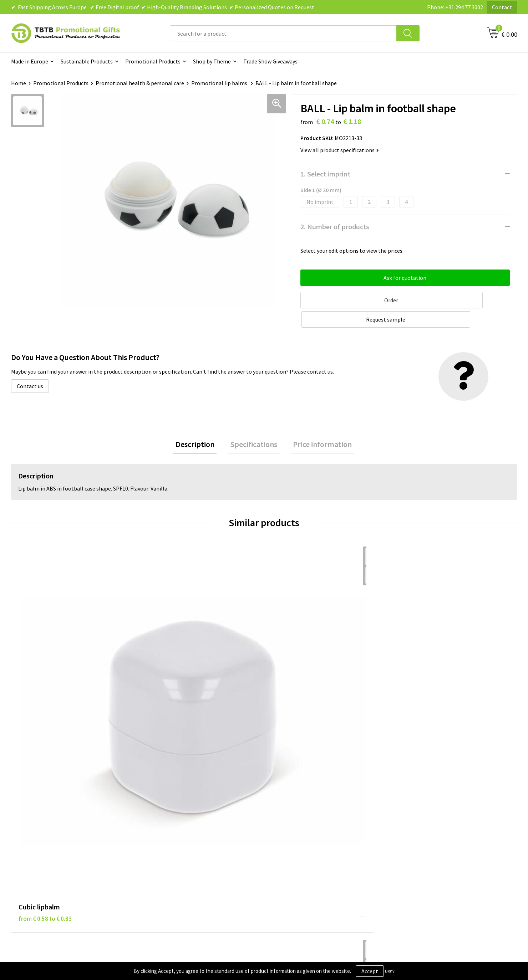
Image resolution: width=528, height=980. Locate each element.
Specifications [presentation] (254, 424)
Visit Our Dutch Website (427, 816)
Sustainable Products (87, 61)
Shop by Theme (212, 61)
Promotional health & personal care (140, 83)
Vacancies (410, 794)
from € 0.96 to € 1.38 (171, 663)
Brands (281, 783)
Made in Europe (30, 61)
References (412, 805)
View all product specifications (340, 150)
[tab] (200, 424)
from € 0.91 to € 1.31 (298, 663)
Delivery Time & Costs (174, 794)
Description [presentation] (200, 424)
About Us (410, 783)
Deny (390, 971)
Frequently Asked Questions (181, 783)
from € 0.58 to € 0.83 (45, 663)
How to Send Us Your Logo (179, 837)
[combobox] (283, 33)
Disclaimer (286, 805)
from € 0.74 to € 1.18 (425, 674)
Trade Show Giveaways (270, 61)
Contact (502, 7)
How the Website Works (176, 805)
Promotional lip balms (220, 83)
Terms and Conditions (300, 816)
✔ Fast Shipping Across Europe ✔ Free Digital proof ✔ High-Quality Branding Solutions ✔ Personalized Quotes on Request (163, 7)
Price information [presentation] (317, 424)
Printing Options (168, 816)
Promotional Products (153, 61)
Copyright (285, 826)
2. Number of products (335, 227)
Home (19, 83)
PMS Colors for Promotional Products (194, 826)
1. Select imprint (325, 174)
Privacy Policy (290, 794)
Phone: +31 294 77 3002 (455, 7)
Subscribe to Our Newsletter (308, 837)
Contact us (30, 364)
